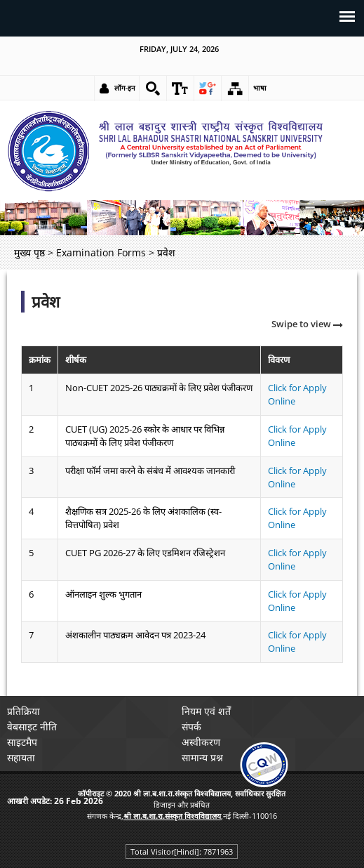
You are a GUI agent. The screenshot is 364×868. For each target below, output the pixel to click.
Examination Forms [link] (101, 252)
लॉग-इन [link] (125, 88)
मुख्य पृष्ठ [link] (29, 252)
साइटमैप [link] (22, 742)
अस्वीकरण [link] (201, 742)
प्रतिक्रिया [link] (23, 711)
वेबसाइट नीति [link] (32, 726)
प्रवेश (46, 302)
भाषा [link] (260, 88)
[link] (153, 88)
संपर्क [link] (191, 726)
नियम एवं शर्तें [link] (206, 711)
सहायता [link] (21, 757)
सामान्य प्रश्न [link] (202, 757)
